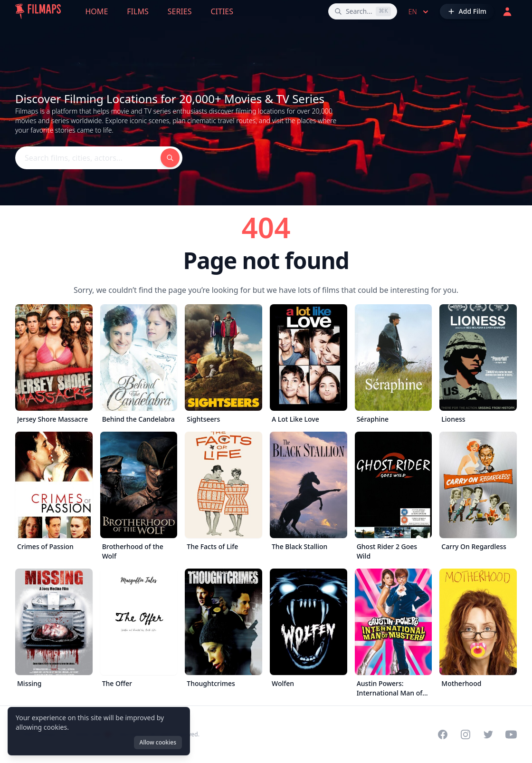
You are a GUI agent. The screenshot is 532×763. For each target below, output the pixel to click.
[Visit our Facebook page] (443, 734)
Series (180, 11)
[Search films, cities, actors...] (363, 11)
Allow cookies (158, 742)
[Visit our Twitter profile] (488, 734)
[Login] (507, 11)
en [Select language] (419, 12)
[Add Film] (467, 11)
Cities (222, 11)
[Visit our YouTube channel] (511, 734)
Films (138, 11)
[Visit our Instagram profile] (465, 734)
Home (97, 11)
